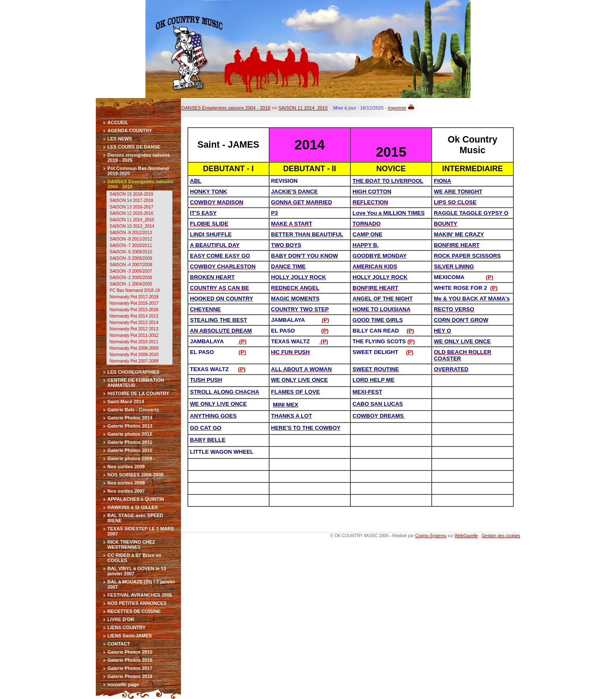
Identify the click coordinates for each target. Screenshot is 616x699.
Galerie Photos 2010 (130, 450)
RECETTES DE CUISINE (134, 611)
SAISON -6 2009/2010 (131, 252)
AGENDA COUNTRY (130, 131)
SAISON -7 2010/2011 (131, 245)
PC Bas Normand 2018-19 (135, 290)
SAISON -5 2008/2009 (131, 258)
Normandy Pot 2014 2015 (134, 316)
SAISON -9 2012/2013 (131, 233)
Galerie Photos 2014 (130, 418)
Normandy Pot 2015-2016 (134, 310)
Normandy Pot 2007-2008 (134, 361)
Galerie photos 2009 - (131, 458)
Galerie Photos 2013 (130, 426)
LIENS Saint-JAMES (130, 636)
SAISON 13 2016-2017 (131, 207)
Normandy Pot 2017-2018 (134, 297)
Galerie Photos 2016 (130, 660)
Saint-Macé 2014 (126, 402)
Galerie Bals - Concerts (133, 410)
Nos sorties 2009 (126, 467)
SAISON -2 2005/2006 (131, 278)
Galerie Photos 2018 (130, 676)
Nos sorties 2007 (126, 491)
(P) (490, 277)
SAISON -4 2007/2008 (131, 265)
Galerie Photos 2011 (130, 442)
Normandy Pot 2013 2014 (134, 323)
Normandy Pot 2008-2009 (134, 348)
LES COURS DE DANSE (134, 147)
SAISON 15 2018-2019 (131, 194)
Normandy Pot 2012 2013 (134, 329)
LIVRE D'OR (121, 619)
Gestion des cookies (501, 536)
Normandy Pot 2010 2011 (134, 342)
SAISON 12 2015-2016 (131, 213)
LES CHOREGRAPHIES (133, 372)
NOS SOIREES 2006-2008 (135, 475)
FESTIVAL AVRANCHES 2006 (140, 595)
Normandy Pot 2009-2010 (134, 355)
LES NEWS (120, 139)
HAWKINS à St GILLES (133, 507)
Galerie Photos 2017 (130, 668)
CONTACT (119, 644)
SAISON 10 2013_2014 (132, 226)
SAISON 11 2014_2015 (132, 220)
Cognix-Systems (431, 536)
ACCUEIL (118, 122)
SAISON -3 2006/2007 (131, 271)
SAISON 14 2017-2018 (131, 201)
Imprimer (397, 108)
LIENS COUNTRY (126, 628)
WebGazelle (466, 536)
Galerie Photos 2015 (130, 652)
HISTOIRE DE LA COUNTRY (138, 393)
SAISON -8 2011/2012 (131, 239)
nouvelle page (123, 684)
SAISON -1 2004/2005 (131, 284)
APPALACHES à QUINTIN (136, 499)
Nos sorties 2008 (126, 483)
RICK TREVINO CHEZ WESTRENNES (131, 544)
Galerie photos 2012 (130, 434)
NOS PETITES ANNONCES (137, 603)
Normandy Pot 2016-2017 (134, 303)
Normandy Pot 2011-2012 (134, 335)
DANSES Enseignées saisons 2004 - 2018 (226, 108)
